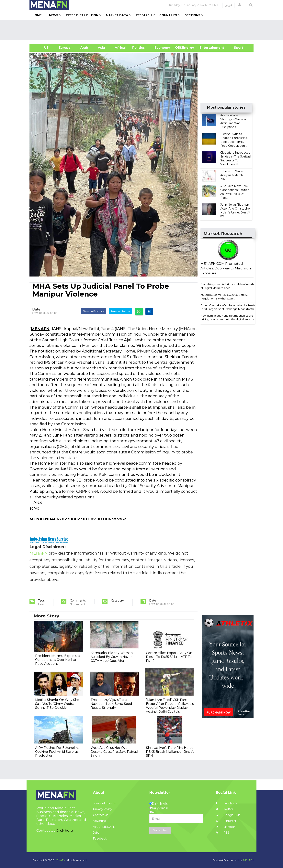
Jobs (96, 833)
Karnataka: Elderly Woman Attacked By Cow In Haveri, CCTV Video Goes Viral (112, 657)
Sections (192, 15)
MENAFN (40, 329)
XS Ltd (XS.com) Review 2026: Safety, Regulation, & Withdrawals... (224, 297)
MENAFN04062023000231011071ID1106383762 (78, 519)
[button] (240, 5)
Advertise (99, 821)
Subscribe (160, 830)
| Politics (137, 48)
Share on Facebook (93, 311)
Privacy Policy (102, 809)
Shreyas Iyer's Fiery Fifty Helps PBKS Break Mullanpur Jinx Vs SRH (170, 752)
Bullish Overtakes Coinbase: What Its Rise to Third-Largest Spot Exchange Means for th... (228, 307)
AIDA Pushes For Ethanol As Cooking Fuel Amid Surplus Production (57, 752)
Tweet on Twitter (120, 311)
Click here (64, 830)
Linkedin (225, 827)
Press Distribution (82, 15)
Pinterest (226, 821)
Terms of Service (104, 803)
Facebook (226, 803)
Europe (65, 48)
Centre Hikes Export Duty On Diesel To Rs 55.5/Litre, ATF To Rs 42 (169, 657)
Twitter (224, 809)
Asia (101, 48)
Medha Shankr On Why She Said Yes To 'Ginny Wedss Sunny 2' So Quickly (57, 704)
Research (144, 15)
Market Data (117, 15)
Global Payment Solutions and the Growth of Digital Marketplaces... (227, 286)
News (54, 15)
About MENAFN (104, 827)
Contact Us (101, 815)
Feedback (100, 839)
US (42, 48)
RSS (222, 833)
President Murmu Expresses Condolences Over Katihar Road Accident (57, 660)
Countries (168, 15)
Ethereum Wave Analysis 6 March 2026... (232, 175)
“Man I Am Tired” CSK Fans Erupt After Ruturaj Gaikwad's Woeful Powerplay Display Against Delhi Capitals (170, 706)
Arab (84, 48)
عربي (228, 5)
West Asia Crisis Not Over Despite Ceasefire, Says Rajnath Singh (115, 752)
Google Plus (228, 815)
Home (37, 15)
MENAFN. (60, 860)
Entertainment (206, 48)
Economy (162, 48)
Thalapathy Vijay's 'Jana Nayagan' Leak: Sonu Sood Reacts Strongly (111, 704)
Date (36, 309)
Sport (236, 48)
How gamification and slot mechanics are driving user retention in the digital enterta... (228, 317)
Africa (119, 48)
